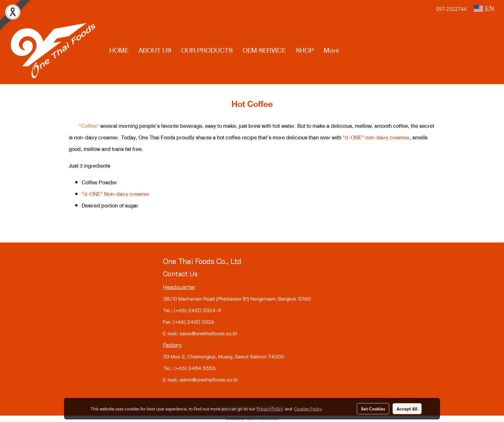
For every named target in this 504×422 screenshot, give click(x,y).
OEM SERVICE (264, 50)
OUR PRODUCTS (207, 50)
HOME (119, 50)
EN (484, 9)
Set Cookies (373, 409)
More (331, 50)
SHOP (305, 50)
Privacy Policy (270, 409)
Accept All (407, 409)
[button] (350, 51)
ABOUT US (155, 50)
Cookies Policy (308, 409)
